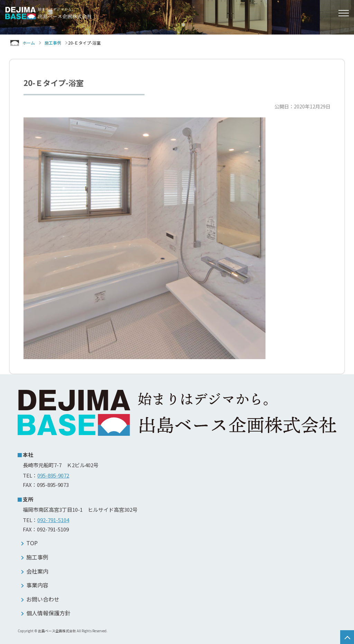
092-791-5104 (53, 520)
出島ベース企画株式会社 (57, 631)
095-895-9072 (53, 475)
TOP (32, 543)
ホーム (29, 43)
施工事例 (53, 43)
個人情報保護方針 (48, 613)
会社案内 (37, 571)
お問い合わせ (43, 599)
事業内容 (37, 585)
